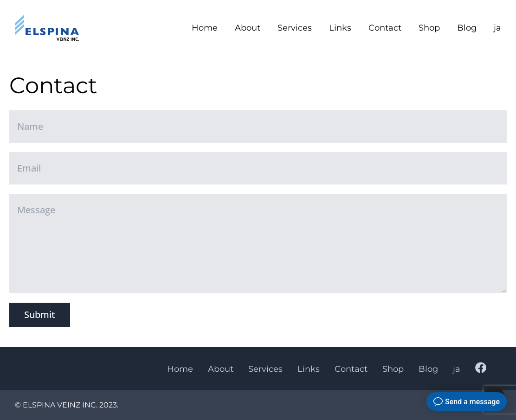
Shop (429, 28)
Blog (467, 28)
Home (205, 28)
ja (497, 28)
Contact (385, 28)
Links (340, 28)
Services (295, 28)
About (248, 28)
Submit (40, 315)
